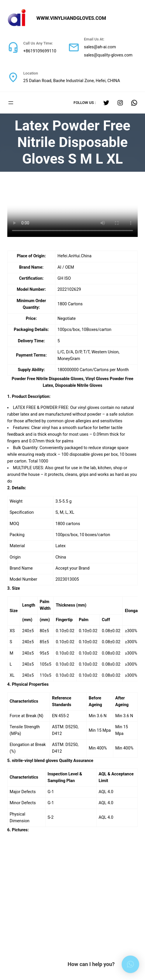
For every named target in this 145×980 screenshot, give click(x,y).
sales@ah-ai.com (95, 47)
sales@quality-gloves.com (103, 55)
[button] (130, 964)
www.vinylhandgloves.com (75, 18)
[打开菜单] (11, 103)
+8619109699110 (38, 51)
